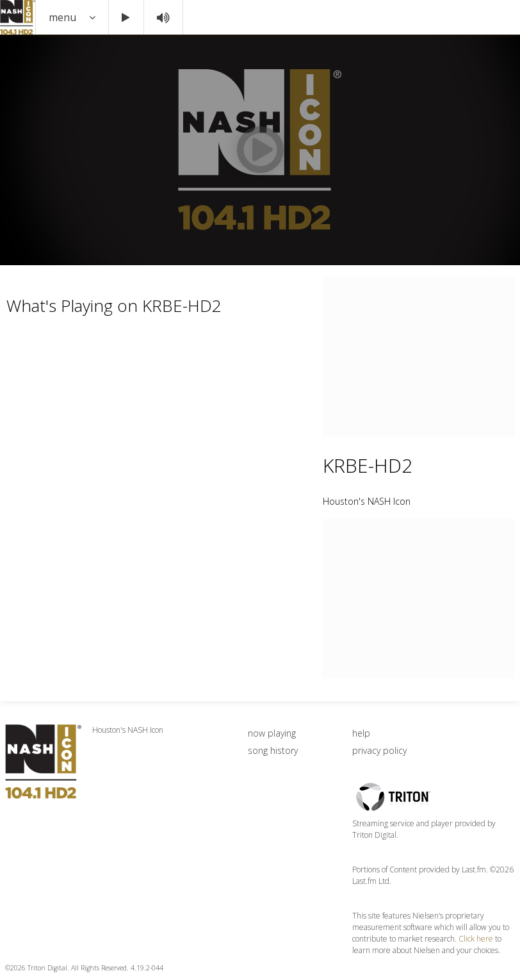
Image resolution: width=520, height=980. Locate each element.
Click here (476, 939)
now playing (272, 733)
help (361, 733)
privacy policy (379, 750)
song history (273, 750)
